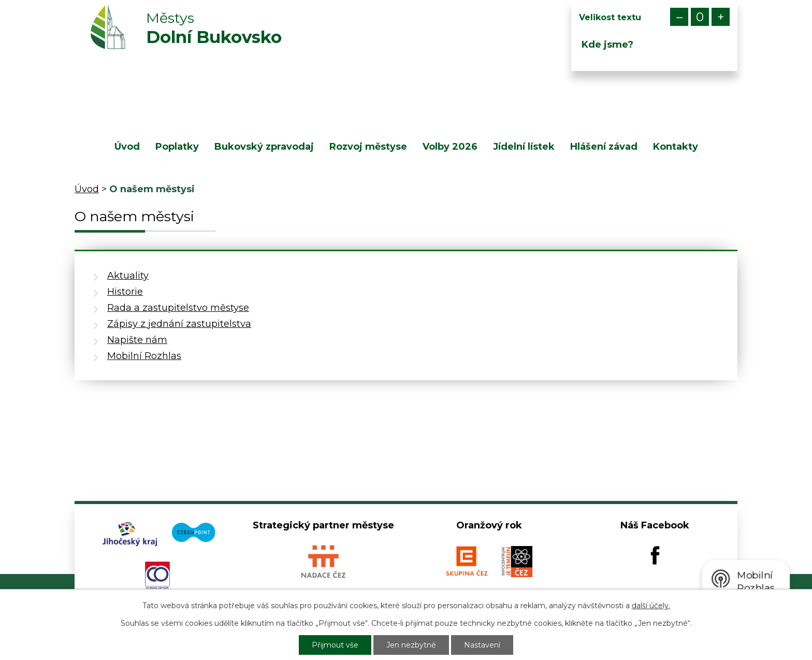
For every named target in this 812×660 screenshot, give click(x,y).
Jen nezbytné (411, 645)
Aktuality (128, 276)
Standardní (700, 17)
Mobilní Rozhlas (144, 356)
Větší (721, 17)
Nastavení (482, 645)
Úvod (127, 147)
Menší (679, 17)
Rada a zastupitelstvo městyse (178, 308)
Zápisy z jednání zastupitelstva (179, 324)
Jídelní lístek (524, 147)
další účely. (651, 606)
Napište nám (137, 340)
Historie (125, 292)
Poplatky (177, 147)
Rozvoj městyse (368, 147)
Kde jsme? (607, 45)
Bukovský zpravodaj (264, 147)
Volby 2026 (450, 147)
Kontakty (676, 147)
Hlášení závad (604, 147)
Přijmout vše (335, 645)
